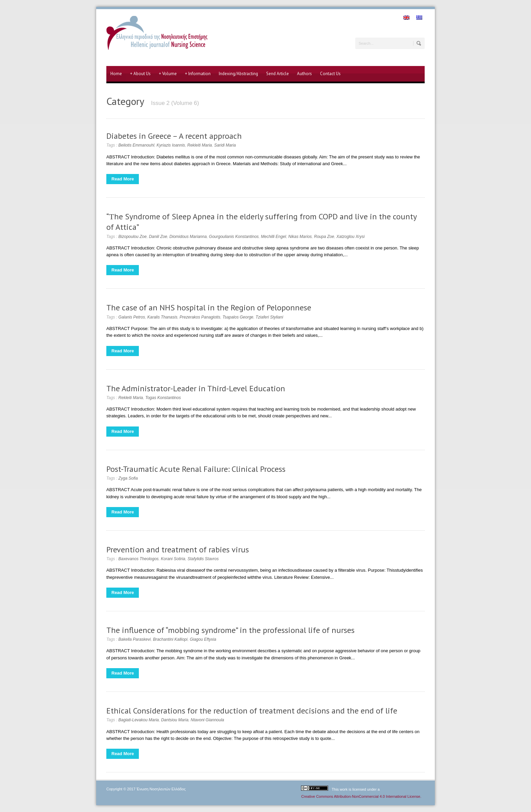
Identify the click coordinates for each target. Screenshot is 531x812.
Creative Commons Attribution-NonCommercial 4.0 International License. (361, 796)
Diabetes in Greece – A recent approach (174, 136)
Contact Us (330, 74)
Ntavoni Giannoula (207, 720)
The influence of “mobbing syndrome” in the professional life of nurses (230, 630)
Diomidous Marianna (188, 237)
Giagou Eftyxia (203, 639)
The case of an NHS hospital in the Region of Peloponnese (209, 308)
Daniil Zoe (158, 237)
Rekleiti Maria (200, 145)
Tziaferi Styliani (269, 317)
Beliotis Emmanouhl (136, 145)
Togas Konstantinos (163, 398)
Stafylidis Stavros (203, 559)
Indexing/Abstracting (238, 74)
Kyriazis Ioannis (171, 145)
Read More (123, 179)
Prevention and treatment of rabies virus (178, 550)
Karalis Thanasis (162, 317)
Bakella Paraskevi (135, 639)
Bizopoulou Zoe (133, 237)
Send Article (278, 74)
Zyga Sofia (128, 478)
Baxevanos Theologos (139, 559)
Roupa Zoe (324, 237)
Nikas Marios (300, 237)
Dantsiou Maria (175, 720)
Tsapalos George (238, 317)
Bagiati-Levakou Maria (139, 720)
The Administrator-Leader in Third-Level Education (196, 388)
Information (198, 74)
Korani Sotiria (173, 559)
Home (116, 74)
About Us (140, 74)
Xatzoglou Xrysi (350, 237)
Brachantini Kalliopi (170, 639)
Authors (304, 74)
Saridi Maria (225, 145)
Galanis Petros (132, 317)
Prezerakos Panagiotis (200, 317)
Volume (168, 74)
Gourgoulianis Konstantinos (234, 237)
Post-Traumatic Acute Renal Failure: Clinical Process (196, 469)
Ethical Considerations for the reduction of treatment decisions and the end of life (252, 711)
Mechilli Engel (274, 237)
